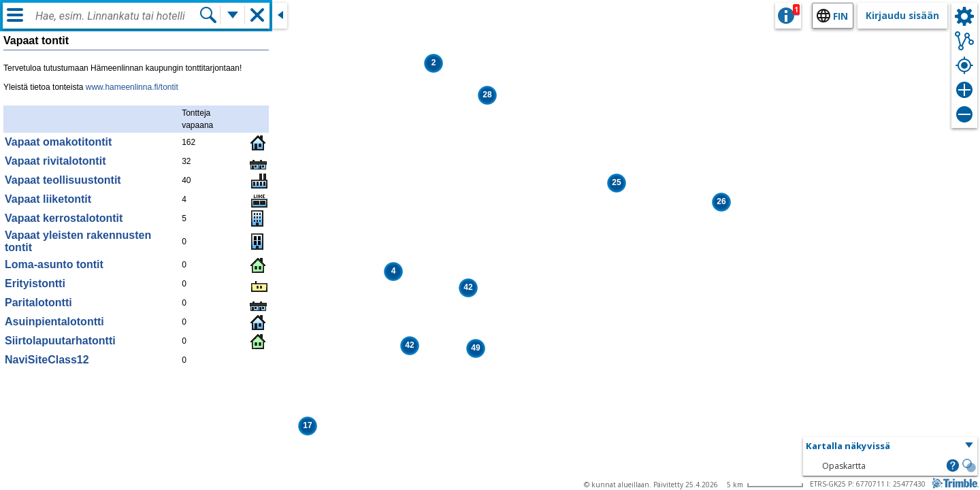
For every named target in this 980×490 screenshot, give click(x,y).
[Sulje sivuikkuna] (280, 16)
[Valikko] (15, 15)
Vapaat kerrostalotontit (64, 218)
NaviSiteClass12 (47, 360)
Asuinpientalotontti (54, 322)
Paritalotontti (38, 303)
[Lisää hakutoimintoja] (233, 15)
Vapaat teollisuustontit (63, 180)
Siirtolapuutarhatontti (60, 341)
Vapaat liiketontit (48, 199)
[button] (468, 288)
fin (840, 16)
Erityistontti (35, 283)
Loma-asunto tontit (54, 264)
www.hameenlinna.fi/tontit (132, 87)
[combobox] (117, 16)
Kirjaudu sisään (902, 15)
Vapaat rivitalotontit (55, 161)
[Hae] (208, 15)
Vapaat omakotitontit (58, 142)
